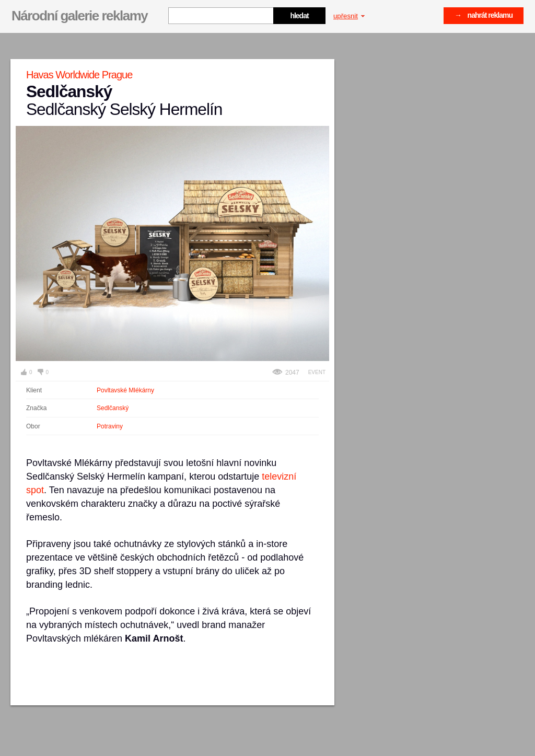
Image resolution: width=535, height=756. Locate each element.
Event (317, 372)
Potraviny (110, 426)
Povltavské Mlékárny (125, 390)
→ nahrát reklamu (484, 15)
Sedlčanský (113, 408)
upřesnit (349, 16)
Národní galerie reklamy (79, 16)
